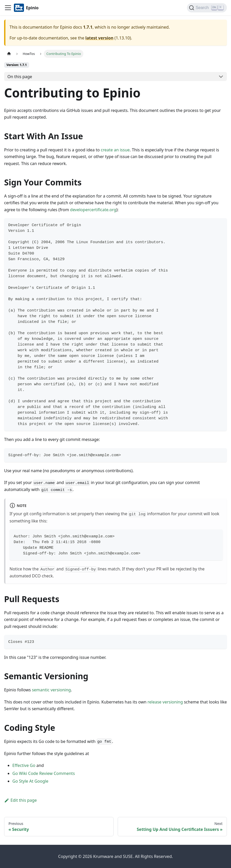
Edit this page (20, 800)
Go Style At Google (30, 781)
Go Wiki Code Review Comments (44, 773)
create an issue (115, 150)
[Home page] (9, 54)
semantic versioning (51, 690)
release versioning (165, 702)
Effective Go (24, 765)
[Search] (207, 8)
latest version (99, 38)
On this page (20, 77)
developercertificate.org (93, 210)
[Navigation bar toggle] (8, 8)
